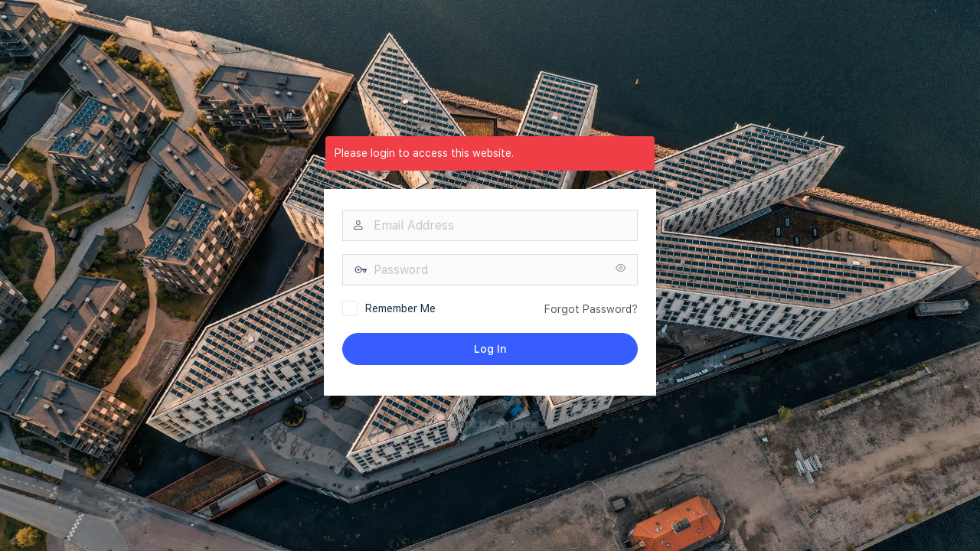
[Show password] (621, 269)
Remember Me (400, 308)
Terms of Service (490, 424)
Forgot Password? (591, 309)
